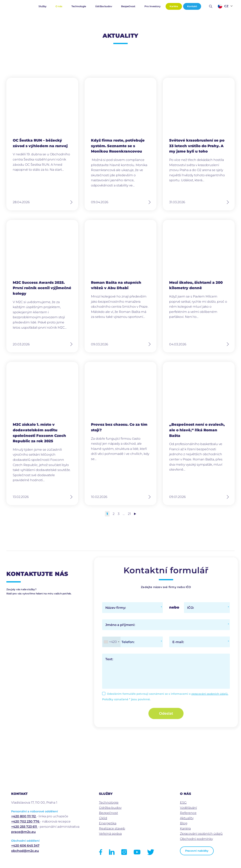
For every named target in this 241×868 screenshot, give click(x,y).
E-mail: (178, 642)
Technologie (79, 6)
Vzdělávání (188, 808)
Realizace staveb (112, 828)
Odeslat (166, 713)
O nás (59, 6)
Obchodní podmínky (196, 839)
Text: (109, 659)
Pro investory (153, 6)
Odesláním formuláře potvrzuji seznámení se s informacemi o (168, 694)
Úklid (103, 818)
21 (129, 514)
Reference (188, 813)
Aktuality (187, 818)
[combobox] (111, 642)
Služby (42, 6)
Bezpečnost (128, 6)
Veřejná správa (110, 834)
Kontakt (192, 6)
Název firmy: (116, 608)
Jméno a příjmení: (120, 625)
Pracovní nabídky (197, 851)
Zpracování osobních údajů (201, 834)
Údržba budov (104, 6)
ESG (183, 802)
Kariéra (174, 6)
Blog (184, 823)
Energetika (108, 823)
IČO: (191, 608)
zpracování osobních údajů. (210, 694)
